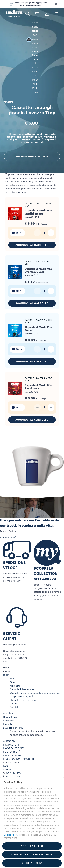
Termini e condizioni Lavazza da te (23, 770)
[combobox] (17, 208)
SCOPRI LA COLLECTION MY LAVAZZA (46, 549)
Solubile (15, 682)
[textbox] (17, 208)
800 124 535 (13, 752)
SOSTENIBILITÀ (12, 727)
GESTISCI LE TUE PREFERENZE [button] (32, 855)
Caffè (6, 650)
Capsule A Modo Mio (22, 665)
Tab (12, 654)
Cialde (14, 679)
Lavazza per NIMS (13, 703)
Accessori (9, 696)
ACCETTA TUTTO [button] (32, 846)
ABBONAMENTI (12, 716)
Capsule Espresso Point (23, 675)
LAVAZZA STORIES (14, 723)
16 (17, 208)
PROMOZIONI (11, 720)
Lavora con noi (12, 756)
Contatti (8, 745)
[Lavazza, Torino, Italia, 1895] (14, 14)
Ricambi (8, 699)
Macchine (9, 689)
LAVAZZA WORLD (13, 731)
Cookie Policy (11, 835)
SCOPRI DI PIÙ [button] (8, 513)
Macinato (15, 661)
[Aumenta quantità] (51, 208)
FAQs (6, 741)
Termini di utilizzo (13, 763)
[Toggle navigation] (57, 14)
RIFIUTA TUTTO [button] (32, 863)
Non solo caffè (12, 692)
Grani (13, 657)
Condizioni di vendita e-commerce (23, 766)
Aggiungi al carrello (32, 220)
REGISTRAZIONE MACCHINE (19, 734)
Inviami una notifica (32, 118)
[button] (56, 4)
